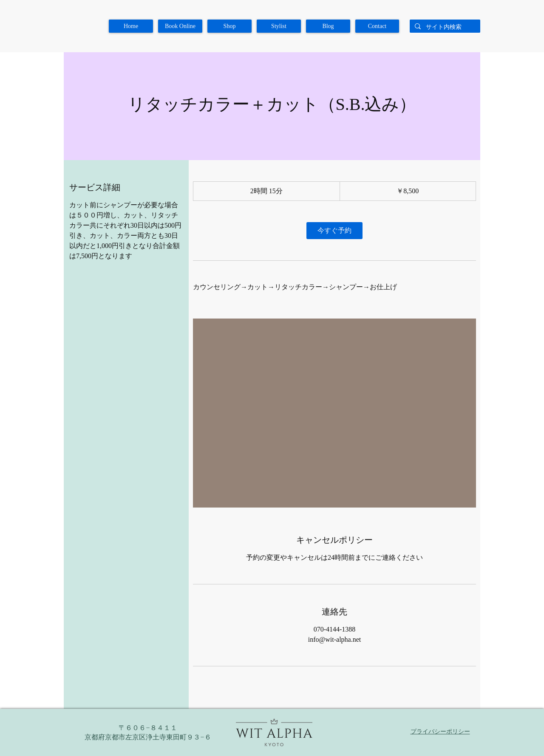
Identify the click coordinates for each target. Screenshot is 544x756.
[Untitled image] (334, 413)
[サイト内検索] (444, 27)
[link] (334, 231)
